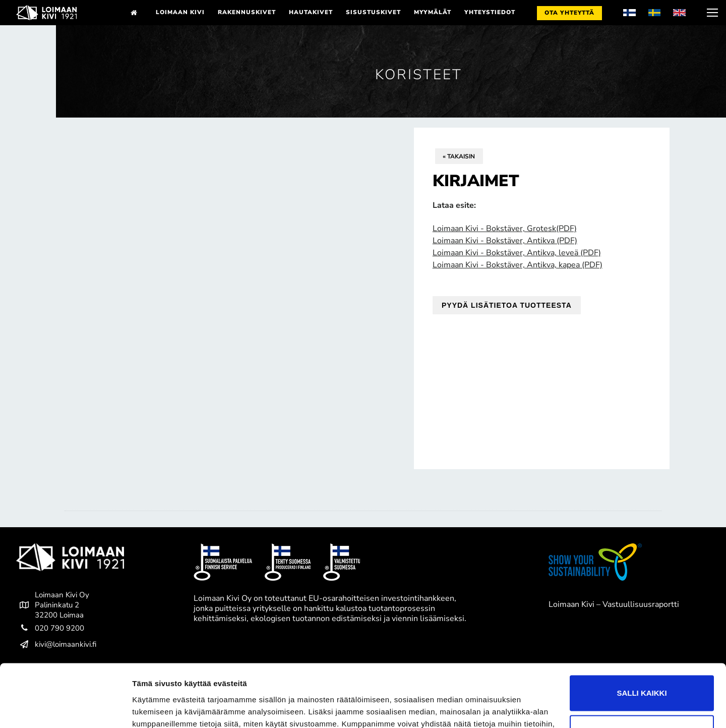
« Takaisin (459, 156)
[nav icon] (711, 13)
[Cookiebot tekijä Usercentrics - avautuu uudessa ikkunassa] (65, 708)
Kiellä (642, 677)
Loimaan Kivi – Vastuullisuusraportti (614, 604)
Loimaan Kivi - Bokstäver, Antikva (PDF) (505, 241)
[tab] (363, 511)
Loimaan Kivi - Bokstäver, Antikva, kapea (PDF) (518, 265)
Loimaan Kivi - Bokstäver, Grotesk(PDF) (505, 229)
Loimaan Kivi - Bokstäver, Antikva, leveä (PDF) (517, 253)
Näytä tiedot (154, 708)
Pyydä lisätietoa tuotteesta (507, 305)
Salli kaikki (642, 637)
